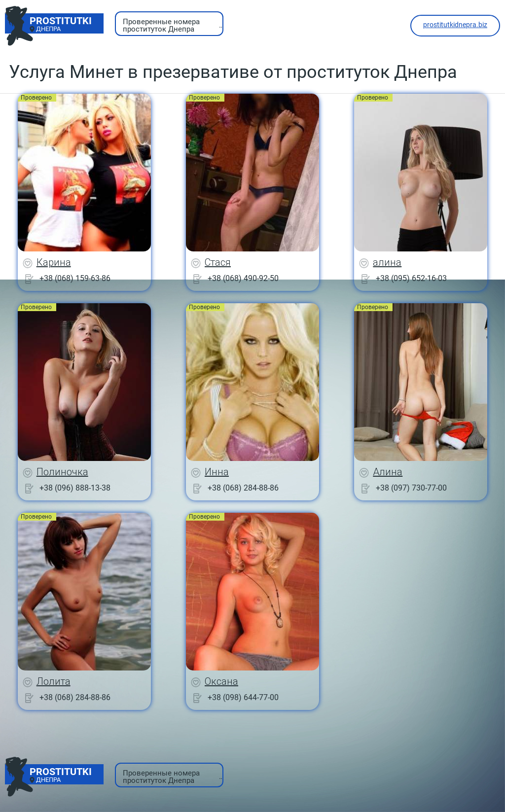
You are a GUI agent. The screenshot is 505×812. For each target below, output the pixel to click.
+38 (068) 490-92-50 (243, 278)
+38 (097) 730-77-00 (411, 488)
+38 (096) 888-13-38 (75, 488)
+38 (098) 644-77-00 (243, 697)
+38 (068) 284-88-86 (243, 488)
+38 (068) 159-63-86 (75, 278)
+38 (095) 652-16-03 (411, 278)
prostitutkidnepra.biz (455, 25)
